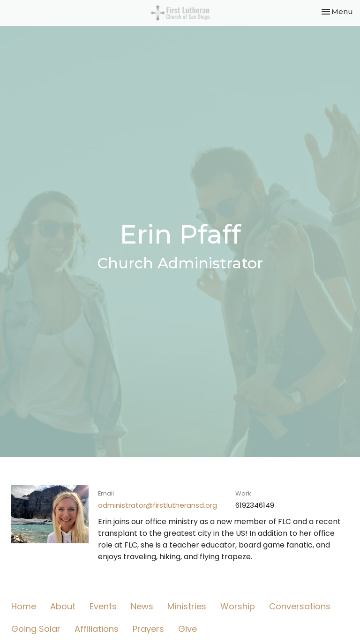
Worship (238, 606)
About (63, 606)
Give (187, 629)
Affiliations (97, 629)
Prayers (148, 629)
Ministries (187, 606)
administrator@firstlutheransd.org (157, 505)
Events (103, 606)
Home (24, 606)
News (142, 606)
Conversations (300, 606)
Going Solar (36, 629)
